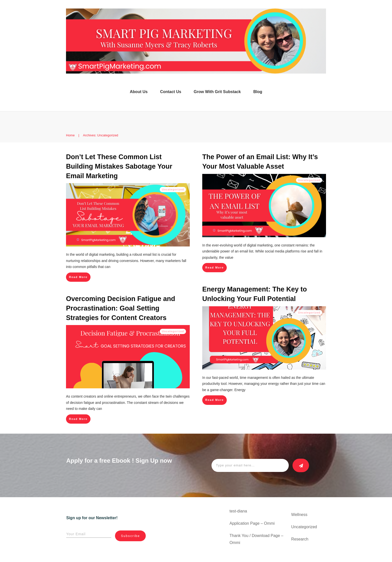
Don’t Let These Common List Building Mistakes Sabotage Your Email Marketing (119, 166)
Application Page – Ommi (252, 523)
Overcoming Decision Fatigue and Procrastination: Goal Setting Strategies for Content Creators (121, 308)
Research (300, 539)
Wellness (299, 515)
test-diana (238, 511)
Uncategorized (173, 189)
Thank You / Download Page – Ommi (256, 539)
